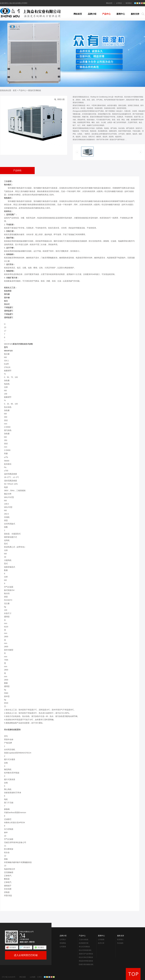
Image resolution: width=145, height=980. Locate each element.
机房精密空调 (84, 943)
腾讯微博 (27, 947)
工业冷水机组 (84, 940)
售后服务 (120, 943)
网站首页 (109, 3)
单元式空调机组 (84, 947)
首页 (15, 90)
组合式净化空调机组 (86, 957)
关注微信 (41, 947)
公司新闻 (101, 940)
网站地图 (23, 977)
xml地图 (33, 977)
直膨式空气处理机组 (86, 954)
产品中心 (106, 14)
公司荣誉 (63, 947)
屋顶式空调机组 (35, 90)
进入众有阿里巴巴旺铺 (26, 955)
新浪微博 (13, 947)
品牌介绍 (92, 14)
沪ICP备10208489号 (9, 977)
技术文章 (101, 943)
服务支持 (135, 14)
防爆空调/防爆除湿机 (86, 964)
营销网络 (63, 943)
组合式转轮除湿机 (85, 950)
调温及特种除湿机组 (86, 961)
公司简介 (119, 3)
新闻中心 (121, 14)
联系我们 (129, 3)
